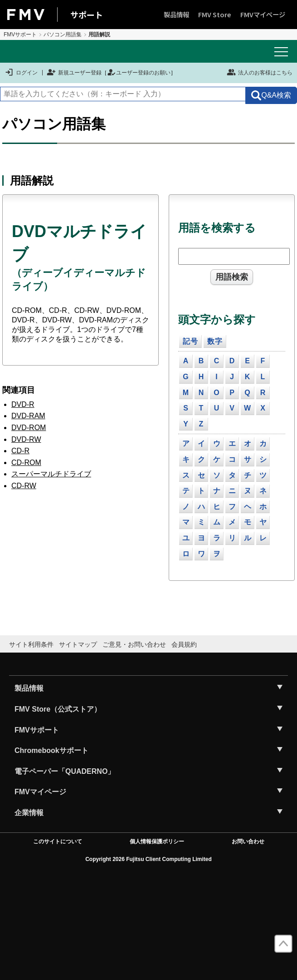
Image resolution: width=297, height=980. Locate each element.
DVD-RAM (28, 416)
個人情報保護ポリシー (157, 841)
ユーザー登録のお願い (139, 73)
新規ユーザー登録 (74, 73)
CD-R (20, 451)
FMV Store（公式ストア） (58, 709)
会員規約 (184, 644)
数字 (215, 341)
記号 (190, 341)
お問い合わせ (248, 841)
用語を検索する (217, 228)
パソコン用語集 (63, 35)
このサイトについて (58, 841)
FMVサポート (20, 35)
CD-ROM (26, 463)
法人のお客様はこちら (260, 72)
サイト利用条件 (31, 644)
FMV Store (215, 14)
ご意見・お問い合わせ (134, 644)
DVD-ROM (29, 428)
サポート (87, 15)
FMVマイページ (263, 14)
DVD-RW (26, 439)
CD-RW (24, 486)
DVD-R (23, 404)
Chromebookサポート (51, 750)
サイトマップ (78, 644)
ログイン (21, 73)
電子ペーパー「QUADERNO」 (65, 771)
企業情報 (29, 813)
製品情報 (176, 14)
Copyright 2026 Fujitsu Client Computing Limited (148, 859)
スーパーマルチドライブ (51, 474)
